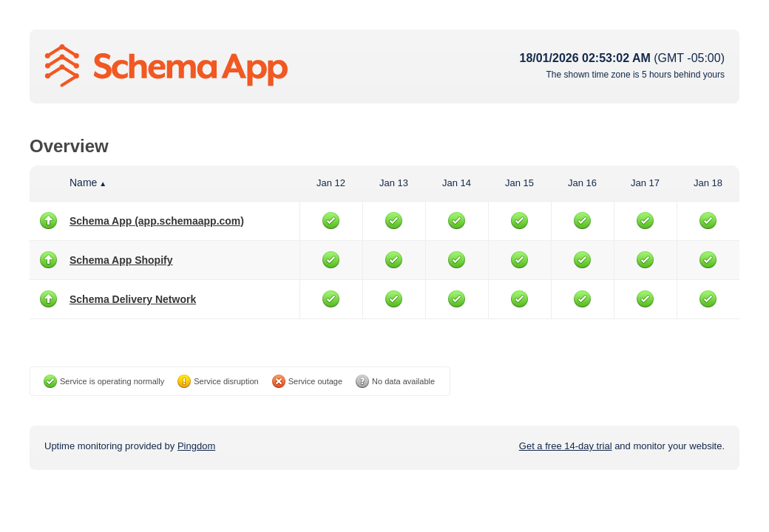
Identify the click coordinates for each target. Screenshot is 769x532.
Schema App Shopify (121, 260)
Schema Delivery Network (133, 299)
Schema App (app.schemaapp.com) (157, 221)
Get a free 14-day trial (566, 446)
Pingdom (196, 446)
